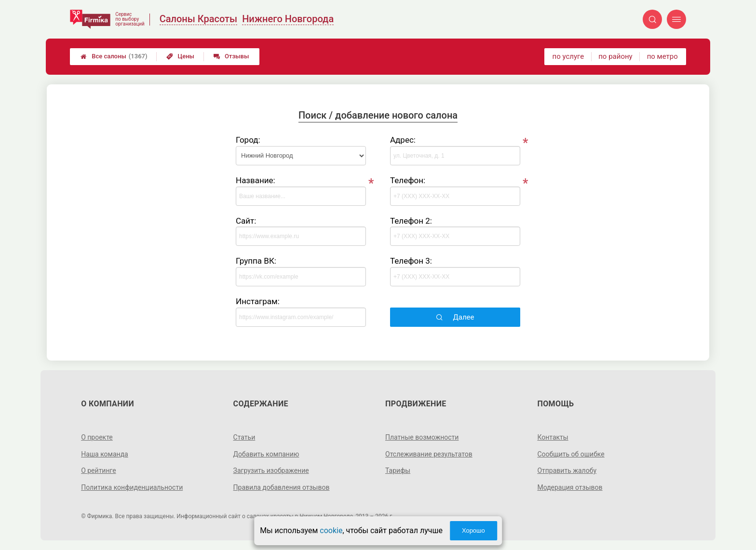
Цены (180, 56)
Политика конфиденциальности (132, 487)
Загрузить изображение (271, 470)
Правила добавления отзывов (282, 487)
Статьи (244, 437)
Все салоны (114, 56)
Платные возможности (422, 437)
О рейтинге (99, 470)
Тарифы (398, 470)
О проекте (97, 437)
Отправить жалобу (567, 470)
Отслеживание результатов (429, 454)
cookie (331, 530)
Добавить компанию (266, 454)
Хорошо (473, 530)
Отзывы (231, 56)
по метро (662, 56)
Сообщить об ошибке (571, 454)
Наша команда (105, 454)
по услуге (568, 56)
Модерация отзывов (570, 487)
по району (615, 56)
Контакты (553, 437)
